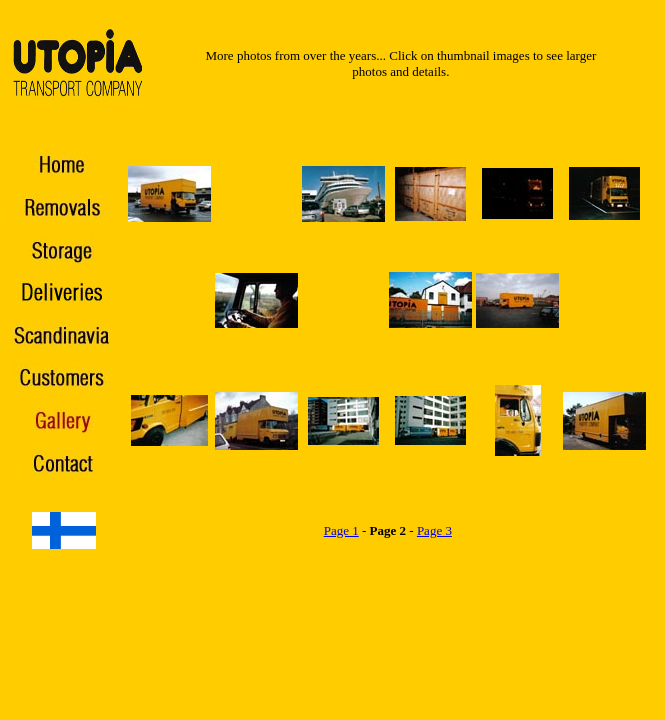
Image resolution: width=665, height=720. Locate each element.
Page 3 (434, 530)
